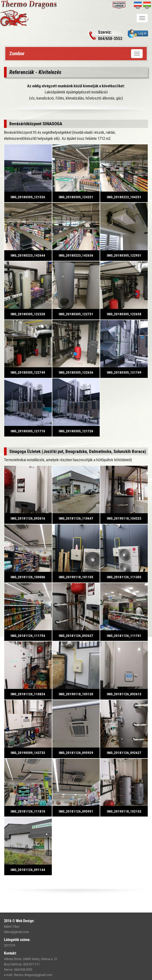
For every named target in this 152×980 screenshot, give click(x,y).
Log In (138, 33)
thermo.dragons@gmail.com (33, 975)
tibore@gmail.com (16, 932)
